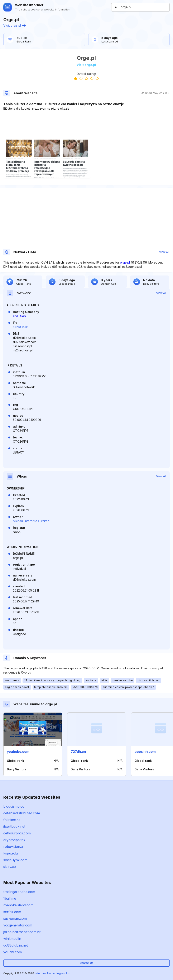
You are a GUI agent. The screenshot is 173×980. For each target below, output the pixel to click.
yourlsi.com (13, 952)
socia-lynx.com (15, 860)
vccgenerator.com (18, 925)
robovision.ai (13, 847)
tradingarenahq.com (19, 892)
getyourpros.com (17, 833)
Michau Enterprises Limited (31, 521)
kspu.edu (11, 853)
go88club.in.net (16, 945)
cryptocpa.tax (14, 840)
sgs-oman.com (15, 919)
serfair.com (12, 912)
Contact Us (86, 963)
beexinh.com (145, 752)
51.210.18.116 (21, 327)
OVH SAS (19, 316)
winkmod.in (12, 939)
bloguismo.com (15, 806)
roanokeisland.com (18, 905)
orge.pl (125, 262)
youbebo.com (18, 752)
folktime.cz (12, 820)
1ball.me (10, 898)
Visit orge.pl (15, 25)
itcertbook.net (14, 826)
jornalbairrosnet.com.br (22, 932)
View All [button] (164, 252)
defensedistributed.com (22, 813)
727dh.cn (78, 752)
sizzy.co (10, 867)
